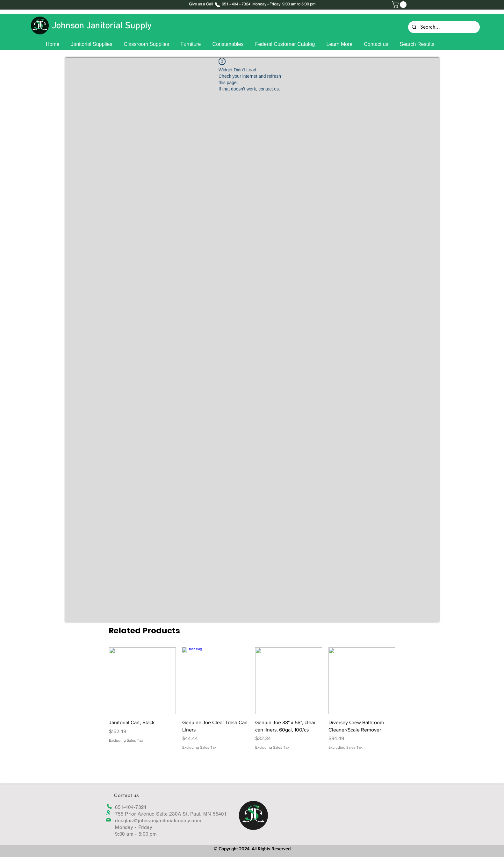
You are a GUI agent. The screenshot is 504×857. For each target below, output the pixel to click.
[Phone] (109, 806)
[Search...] (443, 27)
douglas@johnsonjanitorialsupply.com (158, 821)
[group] (252, 699)
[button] (400, 5)
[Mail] (108, 820)
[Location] (108, 813)
